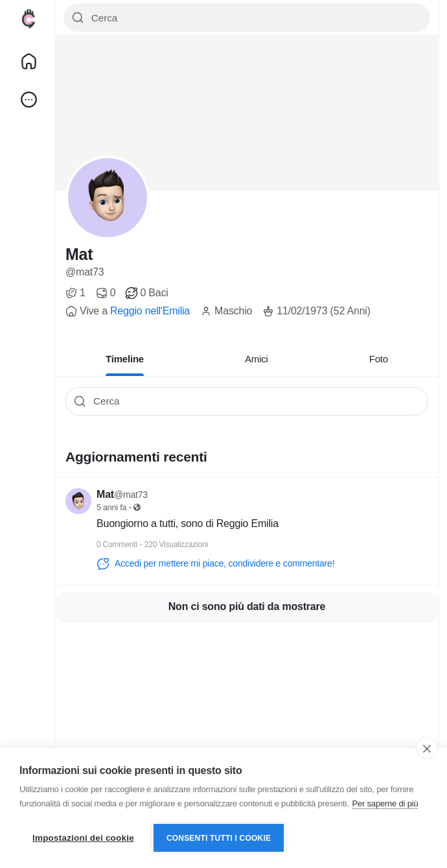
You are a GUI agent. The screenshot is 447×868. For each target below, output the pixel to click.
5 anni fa (111, 508)
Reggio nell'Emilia (150, 311)
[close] (427, 748)
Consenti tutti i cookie (219, 838)
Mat (79, 254)
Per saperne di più (385, 803)
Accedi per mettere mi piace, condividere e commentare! (215, 564)
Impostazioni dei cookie (83, 838)
